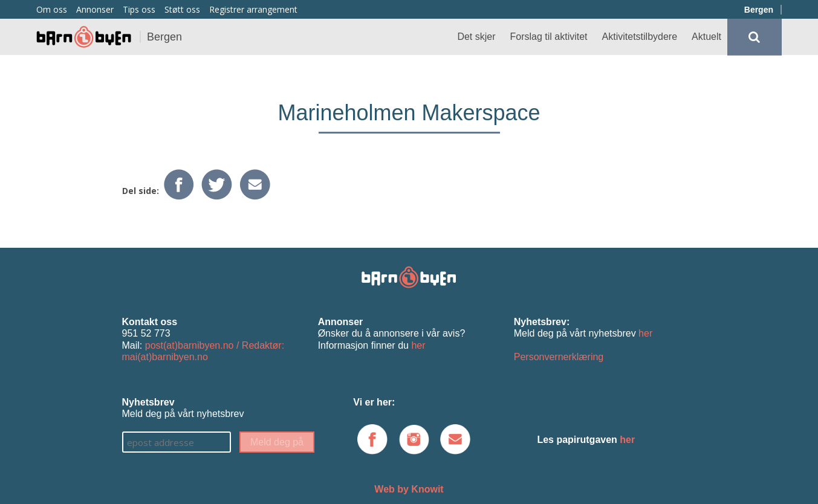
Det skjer (476, 37)
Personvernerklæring (559, 357)
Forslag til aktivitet (549, 37)
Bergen (759, 10)
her (418, 345)
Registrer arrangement (253, 9)
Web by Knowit (409, 489)
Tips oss (139, 9)
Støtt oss (182, 9)
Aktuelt (706, 37)
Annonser (95, 9)
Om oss (52, 9)
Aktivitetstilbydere (640, 37)
